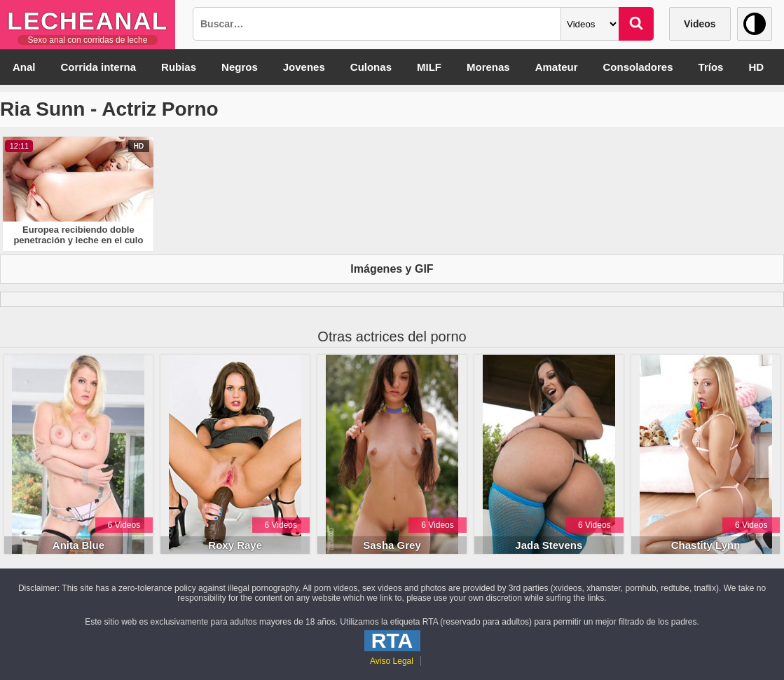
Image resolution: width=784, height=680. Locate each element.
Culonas (371, 67)
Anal (24, 67)
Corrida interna (99, 67)
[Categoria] (590, 24)
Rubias (179, 67)
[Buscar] (636, 24)
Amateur (557, 67)
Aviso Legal (392, 661)
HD (756, 67)
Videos (700, 24)
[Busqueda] (377, 24)
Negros (240, 67)
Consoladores (638, 67)
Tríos (711, 67)
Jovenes (304, 67)
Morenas (488, 67)
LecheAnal (87, 21)
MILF (429, 67)
